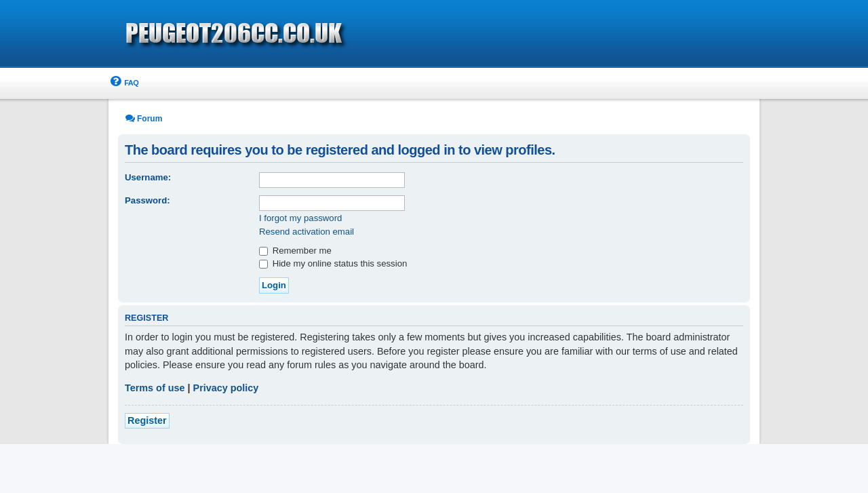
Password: (147, 200)
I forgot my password (300, 218)
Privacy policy (226, 388)
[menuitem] (123, 83)
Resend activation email (307, 232)
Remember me (295, 251)
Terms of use (155, 388)
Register (147, 420)
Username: (148, 177)
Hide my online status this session (333, 263)
